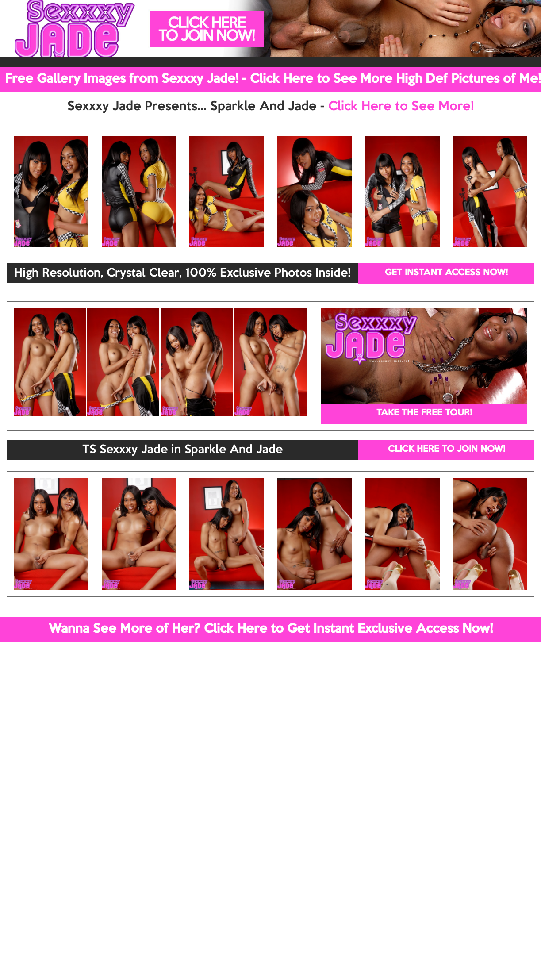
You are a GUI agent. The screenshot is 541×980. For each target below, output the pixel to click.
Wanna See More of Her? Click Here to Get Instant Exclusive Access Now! (271, 629)
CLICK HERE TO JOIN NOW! (447, 450)
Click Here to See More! (401, 107)
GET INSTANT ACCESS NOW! (446, 273)
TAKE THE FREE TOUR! (424, 413)
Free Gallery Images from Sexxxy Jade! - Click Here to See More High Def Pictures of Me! (273, 79)
